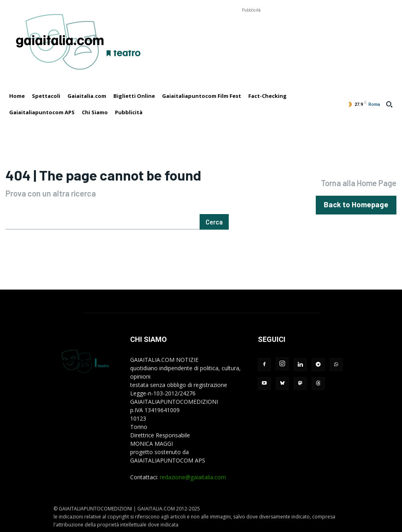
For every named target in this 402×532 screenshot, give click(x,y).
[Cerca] (214, 222)
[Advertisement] (251, 32)
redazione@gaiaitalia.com (193, 477)
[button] (389, 104)
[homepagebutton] (360, 205)
